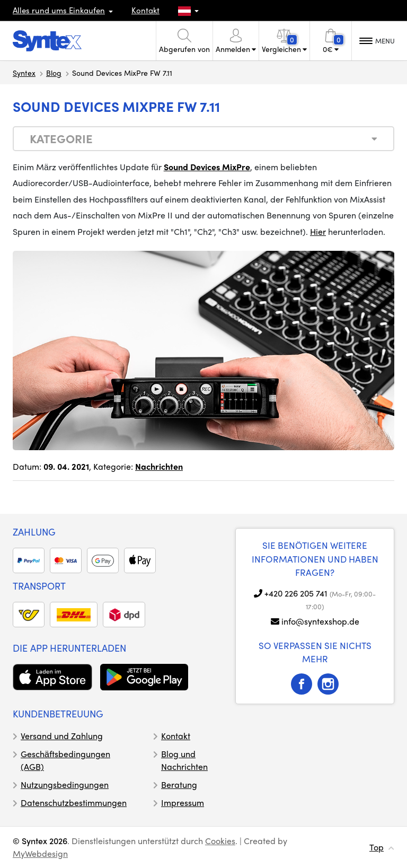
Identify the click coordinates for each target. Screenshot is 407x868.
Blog (54, 73)
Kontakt (145, 10)
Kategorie (61, 138)
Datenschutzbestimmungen (74, 803)
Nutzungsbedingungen (65, 784)
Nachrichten (159, 466)
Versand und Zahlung (62, 736)
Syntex (24, 73)
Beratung (179, 784)
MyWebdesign (40, 853)
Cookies (220, 841)
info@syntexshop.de (320, 621)
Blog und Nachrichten (184, 760)
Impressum (183, 803)
